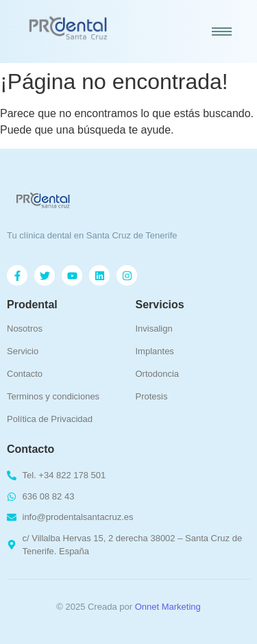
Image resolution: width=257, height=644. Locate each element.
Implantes (155, 351)
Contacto (25, 374)
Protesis (152, 396)
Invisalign (154, 329)
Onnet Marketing (168, 607)
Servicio (23, 351)
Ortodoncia (158, 374)
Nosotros (25, 329)
